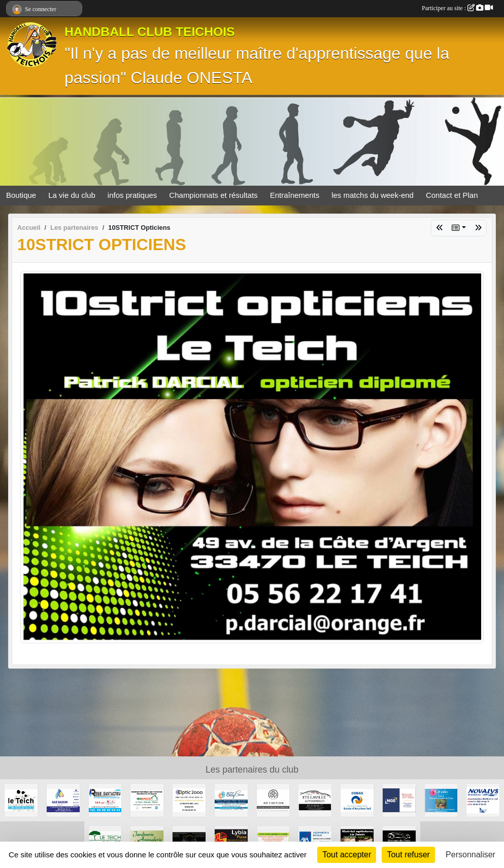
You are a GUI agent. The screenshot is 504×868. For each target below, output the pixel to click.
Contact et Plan (452, 195)
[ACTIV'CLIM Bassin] (231, 800)
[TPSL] (399, 800)
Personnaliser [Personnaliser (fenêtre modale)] (471, 855)
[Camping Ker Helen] (441, 800)
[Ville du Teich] (21, 800)
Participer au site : (457, 8)
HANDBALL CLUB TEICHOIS (150, 32)
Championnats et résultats (213, 195)
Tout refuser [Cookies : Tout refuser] (408, 855)
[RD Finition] (273, 800)
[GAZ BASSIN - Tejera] (63, 800)
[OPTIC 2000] (189, 800)
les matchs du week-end (373, 195)
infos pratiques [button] (132, 195)
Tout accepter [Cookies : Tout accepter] (347, 855)
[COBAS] (357, 800)
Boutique (21, 195)
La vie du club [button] (72, 195)
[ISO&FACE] (147, 800)
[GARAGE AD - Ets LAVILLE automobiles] (315, 800)
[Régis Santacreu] (105, 800)
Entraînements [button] (295, 195)
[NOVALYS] (483, 800)
